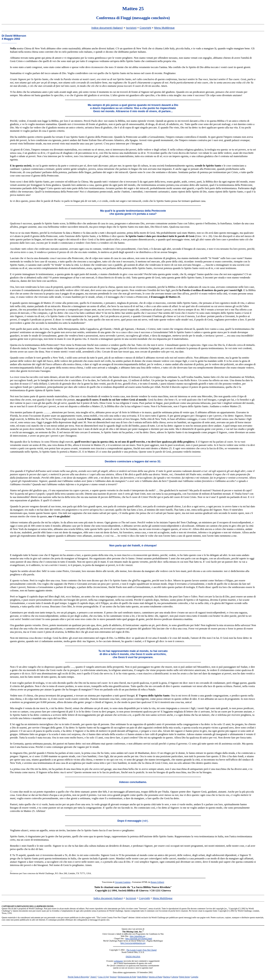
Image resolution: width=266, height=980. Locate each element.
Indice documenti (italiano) (107, 28)
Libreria (175, 977)
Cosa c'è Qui (103, 977)
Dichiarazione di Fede (127, 977)
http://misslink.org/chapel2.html (139, 938)
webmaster (118, 961)
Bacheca (167, 977)
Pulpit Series (184, 977)
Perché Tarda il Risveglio (78, 977)
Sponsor (113, 977)
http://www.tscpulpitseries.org (133, 943)
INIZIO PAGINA (133, 957)
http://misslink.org (138, 936)
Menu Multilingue (164, 28)
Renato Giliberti (157, 882)
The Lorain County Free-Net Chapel (142, 950)
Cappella (195, 977)
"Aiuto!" (93, 977)
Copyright (145, 28)
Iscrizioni (131, 28)
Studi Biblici (142, 977)
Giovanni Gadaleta (123, 882)
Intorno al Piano (155, 977)
